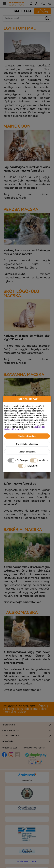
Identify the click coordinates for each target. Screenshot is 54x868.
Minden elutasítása (27, 452)
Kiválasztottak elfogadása (27, 444)
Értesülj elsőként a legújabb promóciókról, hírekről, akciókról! (25, 709)
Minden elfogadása (27, 436)
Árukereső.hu (27, 780)
